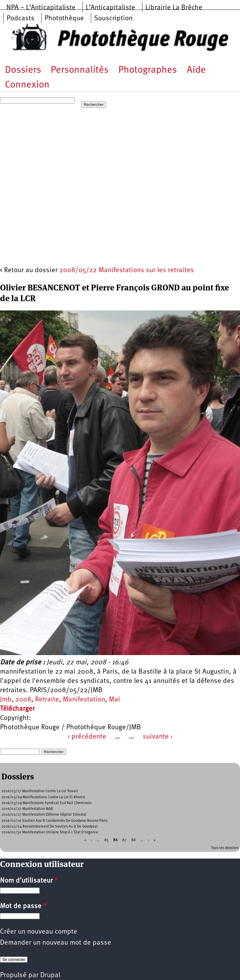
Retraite (47, 700)
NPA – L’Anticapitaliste (41, 8)
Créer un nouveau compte (39, 932)
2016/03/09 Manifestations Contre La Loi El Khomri (43, 797)
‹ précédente (87, 737)
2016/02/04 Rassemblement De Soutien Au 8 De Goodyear (50, 827)
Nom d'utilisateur (29, 881)
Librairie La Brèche (174, 8)
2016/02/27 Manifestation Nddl (27, 809)
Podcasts (21, 19)
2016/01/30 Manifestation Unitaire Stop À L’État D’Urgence (50, 832)
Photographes (148, 70)
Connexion (27, 85)
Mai (114, 700)
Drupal (50, 975)
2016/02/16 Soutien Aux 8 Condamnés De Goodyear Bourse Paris (54, 821)
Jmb (6, 700)
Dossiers (23, 70)
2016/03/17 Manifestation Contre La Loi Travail (40, 791)
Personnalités (80, 70)
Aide (196, 70)
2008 (23, 700)
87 (124, 840)
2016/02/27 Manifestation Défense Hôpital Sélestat (44, 815)
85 (106, 840)
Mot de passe (23, 906)
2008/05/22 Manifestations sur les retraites (127, 270)
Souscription (113, 19)
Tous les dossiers (225, 848)
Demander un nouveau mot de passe (56, 943)
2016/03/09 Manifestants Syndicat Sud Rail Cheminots (46, 803)
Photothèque (64, 19)
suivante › (158, 737)
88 (133, 840)
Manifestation (84, 700)
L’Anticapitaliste (110, 8)
